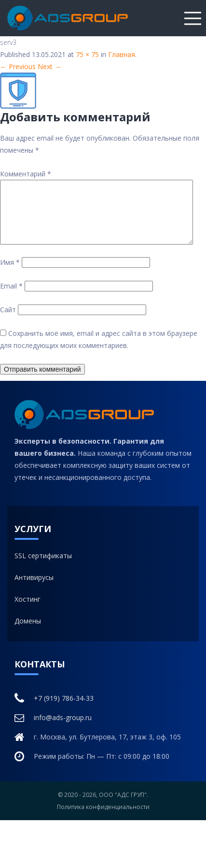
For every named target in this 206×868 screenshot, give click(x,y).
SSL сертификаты (43, 567)
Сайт (8, 321)
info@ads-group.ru (53, 729)
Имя (10, 274)
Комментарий (26, 174)
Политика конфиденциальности (103, 818)
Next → (49, 66)
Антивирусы (34, 589)
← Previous (18, 66)
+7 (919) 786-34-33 (54, 710)
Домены (28, 632)
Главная (122, 54)
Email (11, 297)
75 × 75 (87, 54)
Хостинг (27, 611)
